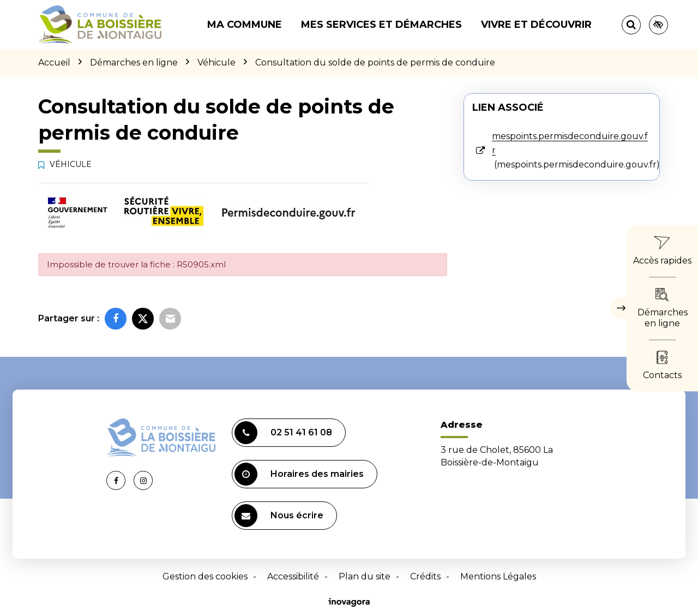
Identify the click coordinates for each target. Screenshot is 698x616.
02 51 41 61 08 (283, 433)
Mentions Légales (498, 576)
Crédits (425, 576)
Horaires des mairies (299, 474)
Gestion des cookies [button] (205, 576)
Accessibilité (293, 576)
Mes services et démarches (381, 25)
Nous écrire (279, 516)
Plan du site (365, 576)
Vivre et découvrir (536, 25)
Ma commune (245, 25)
